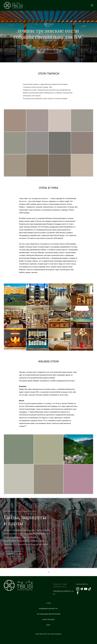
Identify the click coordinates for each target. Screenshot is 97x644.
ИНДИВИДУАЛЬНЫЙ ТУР (49, 609)
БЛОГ (49, 625)
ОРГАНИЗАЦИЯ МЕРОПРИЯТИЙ (49, 614)
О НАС (49, 603)
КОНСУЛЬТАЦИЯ (49, 620)
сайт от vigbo (48, 639)
